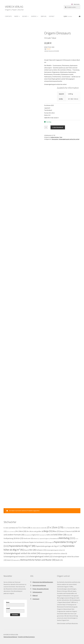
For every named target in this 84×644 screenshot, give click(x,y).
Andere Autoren (55, 137)
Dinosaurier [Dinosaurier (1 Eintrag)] (28, 532)
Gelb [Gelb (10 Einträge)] (50, 532)
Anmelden (15, 612)
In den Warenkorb (58, 127)
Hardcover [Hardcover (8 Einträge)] (28, 536)
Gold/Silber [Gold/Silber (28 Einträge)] (60, 532)
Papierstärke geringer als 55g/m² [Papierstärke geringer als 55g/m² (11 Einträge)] (49, 543)
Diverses (34, 16)
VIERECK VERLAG (14, 7)
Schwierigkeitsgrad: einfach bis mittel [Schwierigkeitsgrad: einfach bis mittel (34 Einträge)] (22, 550)
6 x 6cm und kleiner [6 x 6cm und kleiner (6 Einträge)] (11, 525)
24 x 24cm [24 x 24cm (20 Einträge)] (21, 528)
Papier (16, 16)
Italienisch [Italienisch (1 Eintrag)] (36, 536)
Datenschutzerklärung (39, 583)
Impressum (36, 596)
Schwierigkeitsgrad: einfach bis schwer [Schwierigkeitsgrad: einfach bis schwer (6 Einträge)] (54, 551)
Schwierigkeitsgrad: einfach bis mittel (69, 139)
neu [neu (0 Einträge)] (77, 536)
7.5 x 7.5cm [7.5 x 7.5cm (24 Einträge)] (24, 525)
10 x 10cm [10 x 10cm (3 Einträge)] (34, 525)
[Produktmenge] (46, 127)
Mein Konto (77, 4)
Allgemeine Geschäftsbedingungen (43, 579)
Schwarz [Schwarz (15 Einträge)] (41, 547)
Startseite (8, 16)
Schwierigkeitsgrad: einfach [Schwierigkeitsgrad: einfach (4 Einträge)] (55, 547)
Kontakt (52, 16)
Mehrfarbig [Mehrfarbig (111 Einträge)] (67, 535)
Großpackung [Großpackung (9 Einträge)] (10, 536)
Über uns (44, 16)
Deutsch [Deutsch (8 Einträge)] (70, 529)
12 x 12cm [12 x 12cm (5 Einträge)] (42, 525)
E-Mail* (8, 606)
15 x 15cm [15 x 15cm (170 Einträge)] (55, 525)
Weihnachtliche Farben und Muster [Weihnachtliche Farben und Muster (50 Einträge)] (38, 557)
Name (8, 599)
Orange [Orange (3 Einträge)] (51, 540)
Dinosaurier (55, 139)
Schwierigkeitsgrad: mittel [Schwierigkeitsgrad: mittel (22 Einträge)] (40, 554)
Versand (48, 49)
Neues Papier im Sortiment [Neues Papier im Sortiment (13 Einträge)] (36, 539)
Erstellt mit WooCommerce (26, 634)
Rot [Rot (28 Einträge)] (33, 547)
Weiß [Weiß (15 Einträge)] (59, 557)
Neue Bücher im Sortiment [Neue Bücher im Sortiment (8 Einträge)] (14, 540)
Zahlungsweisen (37, 589)
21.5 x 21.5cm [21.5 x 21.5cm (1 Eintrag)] (11, 529)
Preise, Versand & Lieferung (41, 586)
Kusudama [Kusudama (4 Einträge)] (54, 536)
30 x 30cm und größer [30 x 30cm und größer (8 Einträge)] (35, 529)
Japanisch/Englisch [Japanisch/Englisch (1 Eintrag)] (45, 536)
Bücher (25, 16)
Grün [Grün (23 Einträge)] (19, 535)
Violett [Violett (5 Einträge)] (10, 557)
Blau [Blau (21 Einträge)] (56, 528)
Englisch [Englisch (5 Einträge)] (35, 532)
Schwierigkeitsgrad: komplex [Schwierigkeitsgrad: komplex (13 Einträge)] (16, 554)
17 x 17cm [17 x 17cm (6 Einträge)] (68, 525)
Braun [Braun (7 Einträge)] (63, 529)
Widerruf (35, 593)
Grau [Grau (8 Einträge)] (69, 532)
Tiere (61, 137)
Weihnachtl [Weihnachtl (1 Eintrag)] (17, 557)
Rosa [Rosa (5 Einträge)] (27, 547)
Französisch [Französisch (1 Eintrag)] (43, 532)
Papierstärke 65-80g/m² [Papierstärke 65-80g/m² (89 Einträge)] (22, 543)
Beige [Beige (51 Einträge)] (48, 528)
